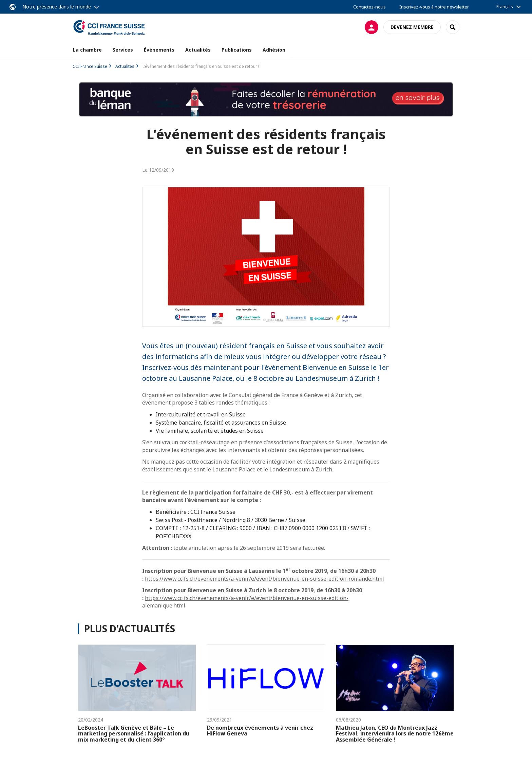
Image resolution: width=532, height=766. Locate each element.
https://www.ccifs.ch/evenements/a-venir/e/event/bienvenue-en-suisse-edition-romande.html (264, 579)
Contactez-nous (369, 7)
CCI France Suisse (90, 66)
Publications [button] (237, 50)
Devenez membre (412, 27)
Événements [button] (159, 50)
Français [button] (505, 6)
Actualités (198, 50)
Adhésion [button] (274, 50)
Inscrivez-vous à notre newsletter (434, 7)
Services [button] (123, 50)
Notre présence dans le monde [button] (57, 7)
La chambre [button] (87, 50)
